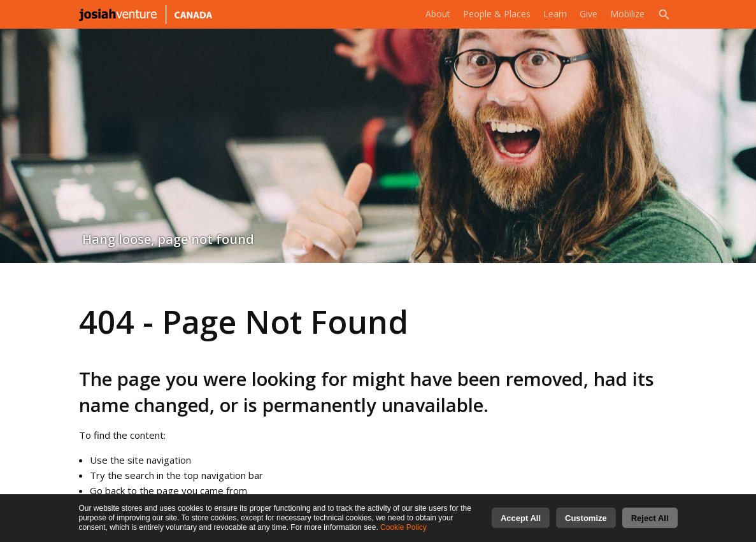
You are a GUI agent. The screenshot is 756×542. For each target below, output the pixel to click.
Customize (586, 521)
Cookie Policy (403, 531)
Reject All (650, 521)
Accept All (521, 521)
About (428, 14)
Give (586, 14)
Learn (551, 14)
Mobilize (626, 14)
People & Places (489, 14)
